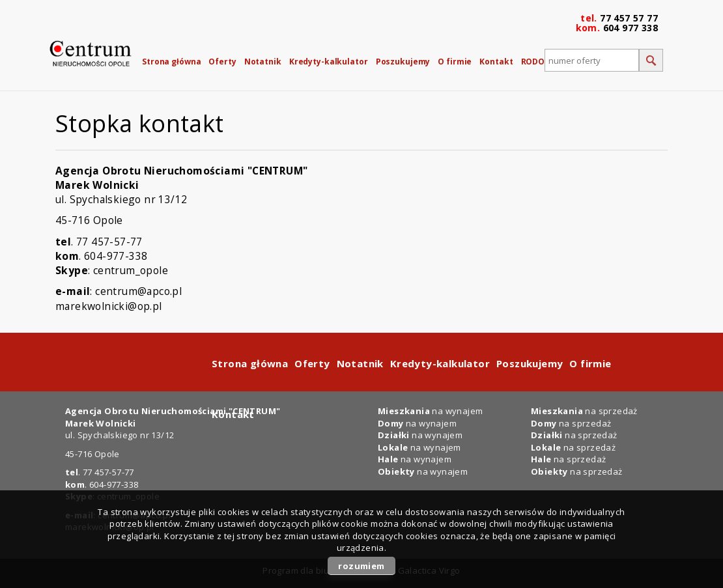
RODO (533, 62)
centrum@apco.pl (138, 291)
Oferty (222, 62)
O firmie (455, 62)
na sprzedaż (573, 447)
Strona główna (171, 62)
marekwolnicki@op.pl (109, 306)
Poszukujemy (403, 62)
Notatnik (263, 62)
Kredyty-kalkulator (329, 62)
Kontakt (496, 62)
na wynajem (419, 447)
